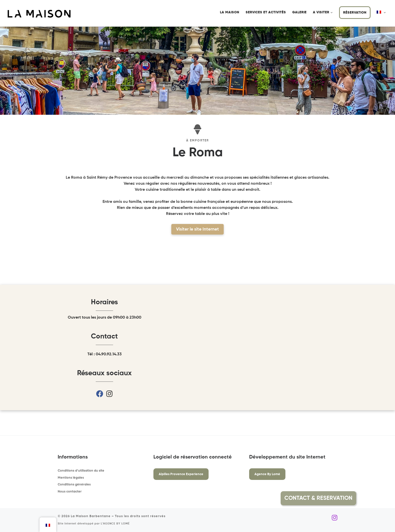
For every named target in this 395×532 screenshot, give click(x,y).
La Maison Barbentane (91, 516)
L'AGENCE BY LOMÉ (115, 524)
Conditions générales (74, 485)
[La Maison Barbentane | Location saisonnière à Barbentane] (39, 14)
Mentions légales (71, 478)
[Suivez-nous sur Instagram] (335, 518)
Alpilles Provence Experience (181, 474)
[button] (368, 498)
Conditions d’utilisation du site (81, 471)
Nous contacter (70, 492)
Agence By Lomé (267, 474)
